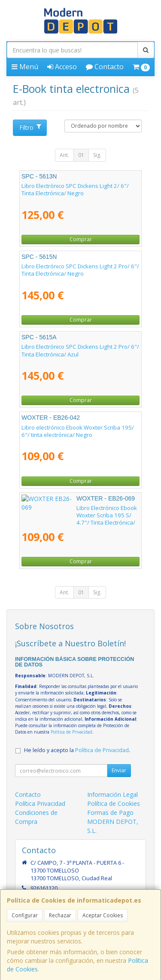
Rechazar (60, 915)
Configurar (25, 915)
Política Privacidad (40, 803)
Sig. (97, 155)
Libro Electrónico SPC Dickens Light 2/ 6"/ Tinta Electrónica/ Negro (75, 189)
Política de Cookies (114, 803)
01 (81, 155)
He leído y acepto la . (77, 750)
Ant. (64, 155)
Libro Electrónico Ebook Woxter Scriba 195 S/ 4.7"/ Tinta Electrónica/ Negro (80, 512)
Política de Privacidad (71, 732)
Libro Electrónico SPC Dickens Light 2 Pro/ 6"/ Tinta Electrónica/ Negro (80, 270)
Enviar (119, 770)
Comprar (81, 239)
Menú (25, 67)
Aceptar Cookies (103, 915)
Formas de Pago (110, 813)
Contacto (105, 67)
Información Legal (112, 794)
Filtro (30, 127)
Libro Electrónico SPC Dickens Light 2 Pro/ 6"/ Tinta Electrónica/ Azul (80, 350)
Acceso (62, 67)
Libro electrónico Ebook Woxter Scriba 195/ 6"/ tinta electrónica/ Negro (78, 431)
